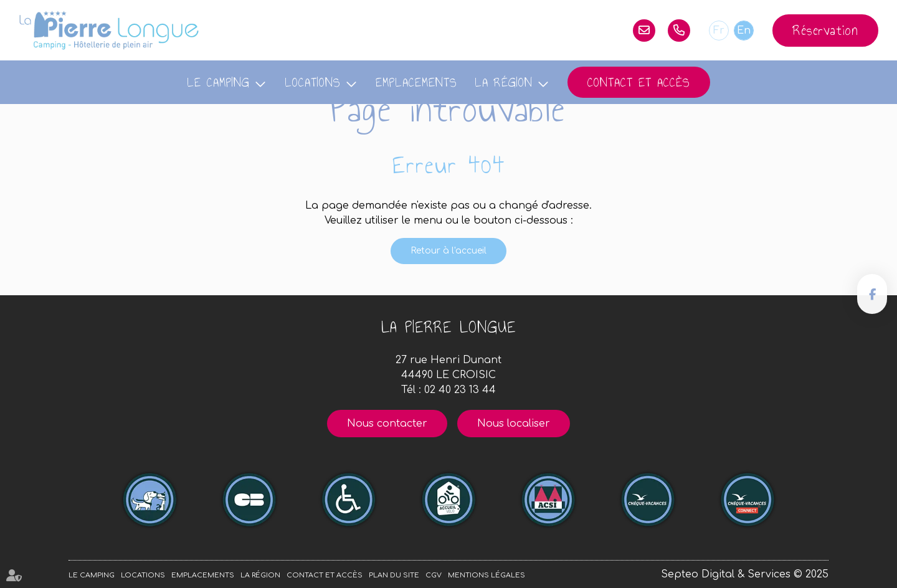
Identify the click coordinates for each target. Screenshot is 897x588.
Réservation (825, 30)
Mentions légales (486, 575)
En (744, 31)
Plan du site (394, 575)
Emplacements (416, 82)
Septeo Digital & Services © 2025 (745, 574)
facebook (872, 294)
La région (504, 82)
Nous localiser (514, 424)
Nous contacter (387, 424)
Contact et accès (639, 82)
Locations (313, 82)
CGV (434, 575)
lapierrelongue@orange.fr (644, 31)
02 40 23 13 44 (679, 31)
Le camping (218, 82)
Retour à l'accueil (448, 251)
